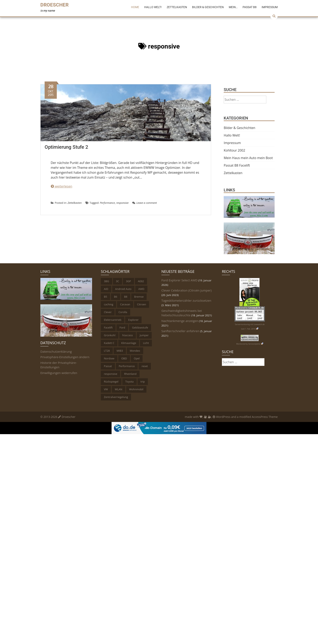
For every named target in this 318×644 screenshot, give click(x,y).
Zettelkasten (177, 7)
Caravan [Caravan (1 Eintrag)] (125, 304)
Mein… (233, 7)
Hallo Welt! (153, 7)
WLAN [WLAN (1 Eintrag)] (119, 389)
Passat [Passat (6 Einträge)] (108, 366)
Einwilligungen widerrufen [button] (59, 373)
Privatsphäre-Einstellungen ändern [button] (65, 357)
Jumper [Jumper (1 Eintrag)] (144, 335)
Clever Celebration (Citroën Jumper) (187, 290)
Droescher (54, 5)
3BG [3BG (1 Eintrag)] (106, 281)
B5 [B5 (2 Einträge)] (105, 297)
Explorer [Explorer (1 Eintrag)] (133, 320)
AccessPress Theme (265, 417)
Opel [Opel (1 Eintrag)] (137, 358)
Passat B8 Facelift (237, 165)
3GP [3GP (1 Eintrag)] (128, 281)
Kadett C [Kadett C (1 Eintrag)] (109, 343)
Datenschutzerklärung (56, 351)
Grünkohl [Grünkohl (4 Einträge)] (110, 335)
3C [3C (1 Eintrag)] (118, 281)
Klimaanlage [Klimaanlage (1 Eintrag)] (129, 343)
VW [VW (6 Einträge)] (106, 389)
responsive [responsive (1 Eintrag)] (111, 374)
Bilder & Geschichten (208, 7)
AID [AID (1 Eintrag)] (106, 289)
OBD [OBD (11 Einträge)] (124, 358)
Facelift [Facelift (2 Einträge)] (108, 327)
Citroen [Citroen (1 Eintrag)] (142, 304)
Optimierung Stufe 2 (66, 147)
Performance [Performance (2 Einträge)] (127, 366)
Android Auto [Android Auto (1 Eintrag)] (123, 289)
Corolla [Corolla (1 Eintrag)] (123, 312)
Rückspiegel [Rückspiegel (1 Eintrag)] (111, 382)
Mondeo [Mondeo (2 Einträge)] (135, 351)
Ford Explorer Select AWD (179, 280)
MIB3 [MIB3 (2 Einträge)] (120, 351)
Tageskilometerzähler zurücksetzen (186, 300)
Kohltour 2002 (234, 150)
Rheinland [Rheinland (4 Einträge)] (130, 374)
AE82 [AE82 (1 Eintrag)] (141, 281)
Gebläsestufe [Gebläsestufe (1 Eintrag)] (140, 327)
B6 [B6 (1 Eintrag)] (116, 297)
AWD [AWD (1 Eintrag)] (141, 289)
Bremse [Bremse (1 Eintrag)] (139, 297)
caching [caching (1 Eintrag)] (109, 304)
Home (135, 7)
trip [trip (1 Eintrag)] (143, 382)
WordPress (222, 417)
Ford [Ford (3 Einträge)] (122, 327)
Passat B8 (250, 7)
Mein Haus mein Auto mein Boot (248, 158)
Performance (107, 203)
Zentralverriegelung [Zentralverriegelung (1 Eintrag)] (116, 397)
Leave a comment (144, 203)
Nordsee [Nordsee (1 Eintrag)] (109, 358)
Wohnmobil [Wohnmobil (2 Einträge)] (136, 389)
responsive (122, 203)
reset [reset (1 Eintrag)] (145, 366)
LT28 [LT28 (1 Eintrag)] (107, 351)
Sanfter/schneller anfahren (180, 331)
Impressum (270, 7)
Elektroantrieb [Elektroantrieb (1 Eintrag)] (113, 320)
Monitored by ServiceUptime (250, 344)
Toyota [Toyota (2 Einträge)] (129, 382)
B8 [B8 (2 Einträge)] (126, 297)
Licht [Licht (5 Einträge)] (146, 343)
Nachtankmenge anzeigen (180, 321)
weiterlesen (61, 186)
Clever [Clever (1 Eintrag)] (108, 312)
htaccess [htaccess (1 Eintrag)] (128, 335)
